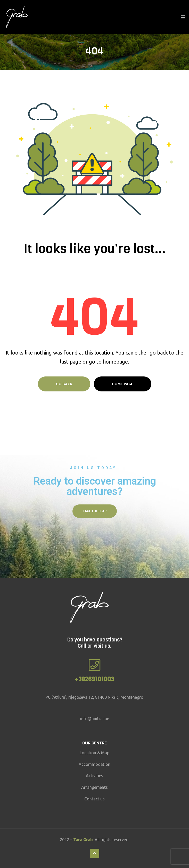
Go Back (64, 384)
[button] (95, 511)
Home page (123, 384)
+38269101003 (94, 679)
